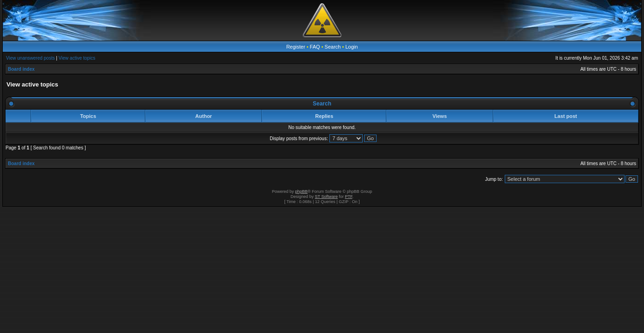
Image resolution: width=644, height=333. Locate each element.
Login (351, 47)
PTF (348, 197)
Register (296, 47)
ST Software (326, 197)
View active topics (77, 58)
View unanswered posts (30, 58)
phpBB (301, 191)
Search (333, 47)
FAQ (315, 47)
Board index (21, 69)
